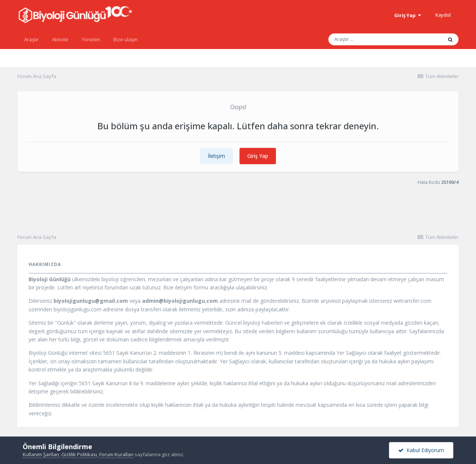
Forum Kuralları (116, 454)
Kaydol (443, 15)
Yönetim (91, 39)
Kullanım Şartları (41, 454)
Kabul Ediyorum (421, 450)
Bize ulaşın (126, 39)
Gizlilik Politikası (79, 454)
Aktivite (60, 39)
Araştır (31, 39)
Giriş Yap (408, 15)
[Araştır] (367, 39)
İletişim (216, 156)
